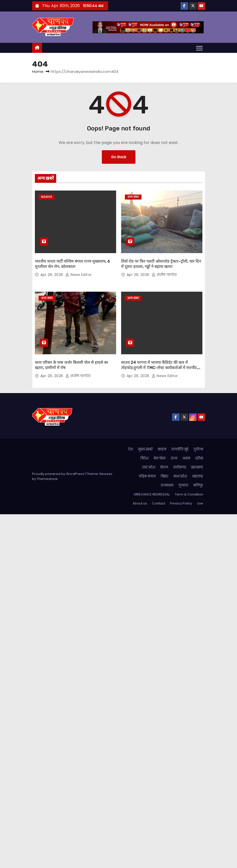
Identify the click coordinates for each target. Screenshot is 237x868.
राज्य (174, 458)
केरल (164, 467)
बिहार (165, 476)
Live (200, 503)
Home (38, 71)
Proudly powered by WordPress (58, 474)
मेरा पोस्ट (160, 458)
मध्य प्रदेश (180, 476)
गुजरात (183, 485)
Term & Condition (189, 494)
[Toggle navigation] (199, 48)
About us (140, 503)
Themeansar (47, 479)
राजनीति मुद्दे (180, 449)
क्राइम (162, 449)
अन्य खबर (133, 197)
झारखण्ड (197, 467)
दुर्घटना (198, 449)
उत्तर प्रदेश (149, 467)
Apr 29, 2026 (52, 275)
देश (131, 449)
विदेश (144, 458)
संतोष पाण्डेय (164, 275)
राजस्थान (167, 485)
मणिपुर (198, 485)
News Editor (79, 275)
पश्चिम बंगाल (147, 476)
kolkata (47, 197)
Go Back (119, 157)
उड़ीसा (199, 458)
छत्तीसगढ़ (180, 467)
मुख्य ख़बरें (145, 449)
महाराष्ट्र (198, 476)
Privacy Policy (181, 503)
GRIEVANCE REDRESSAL (152, 494)
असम (186, 458)
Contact (159, 503)
